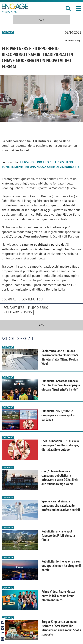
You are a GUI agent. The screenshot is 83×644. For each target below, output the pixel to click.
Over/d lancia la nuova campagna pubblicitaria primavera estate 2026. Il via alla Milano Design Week (60, 478)
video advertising (18, 312)
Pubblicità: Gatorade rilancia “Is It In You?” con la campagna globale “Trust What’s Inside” (61, 385)
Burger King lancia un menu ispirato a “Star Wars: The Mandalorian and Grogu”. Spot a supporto (61, 628)
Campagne (8, 32)
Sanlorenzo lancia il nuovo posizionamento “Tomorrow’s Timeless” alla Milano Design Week (60, 357)
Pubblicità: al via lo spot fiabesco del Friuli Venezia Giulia (58, 535)
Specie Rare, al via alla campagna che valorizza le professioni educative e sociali (61, 505)
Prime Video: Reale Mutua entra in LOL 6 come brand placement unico (58, 596)
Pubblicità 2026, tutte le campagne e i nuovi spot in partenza (58, 415)
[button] (79, 8)
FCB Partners (14, 308)
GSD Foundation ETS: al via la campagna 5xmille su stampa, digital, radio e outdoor (60, 445)
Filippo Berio (38, 308)
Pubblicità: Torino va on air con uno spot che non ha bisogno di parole (61, 566)
